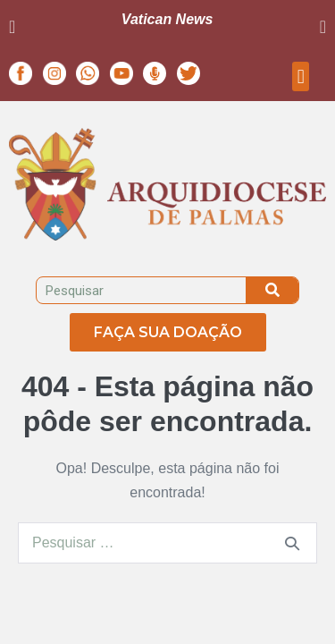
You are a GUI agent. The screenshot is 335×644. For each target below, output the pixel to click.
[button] (12, 27)
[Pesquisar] (272, 290)
